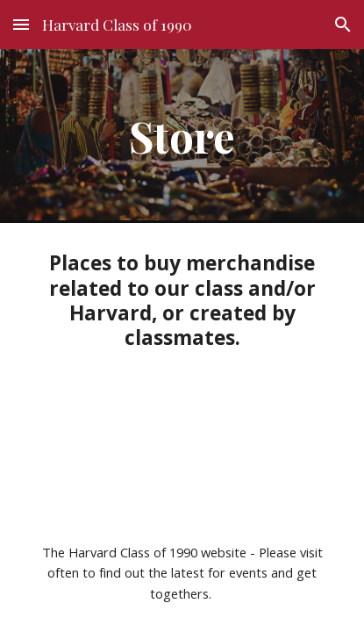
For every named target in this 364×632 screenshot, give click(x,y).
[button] (21, 24)
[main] (182, 136)
